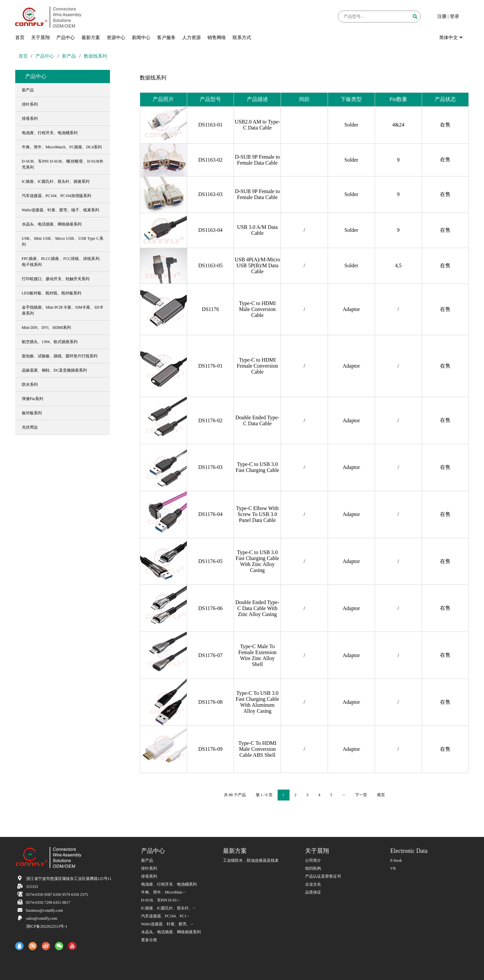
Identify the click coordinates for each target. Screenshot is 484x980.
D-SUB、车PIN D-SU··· (161, 900)
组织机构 (313, 868)
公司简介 (313, 860)
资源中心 (116, 38)
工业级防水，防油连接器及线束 (251, 860)
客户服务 (166, 38)
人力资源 (191, 38)
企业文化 (313, 884)
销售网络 (217, 38)
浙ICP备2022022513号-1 (47, 926)
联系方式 (242, 38)
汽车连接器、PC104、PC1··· (165, 916)
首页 (20, 38)
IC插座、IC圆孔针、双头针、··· (168, 908)
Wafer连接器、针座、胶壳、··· (167, 924)
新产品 (69, 56)
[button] (420, 26)
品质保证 (313, 892)
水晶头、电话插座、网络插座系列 (171, 932)
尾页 (381, 795)
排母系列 (149, 876)
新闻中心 (141, 38)
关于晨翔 (40, 38)
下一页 (361, 795)
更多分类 (149, 940)
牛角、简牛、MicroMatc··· (163, 892)
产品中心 (66, 38)
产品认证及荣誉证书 (323, 876)
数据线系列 (95, 56)
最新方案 (91, 38)
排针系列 (149, 868)
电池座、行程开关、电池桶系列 (169, 884)
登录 (455, 16)
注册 (442, 16)
